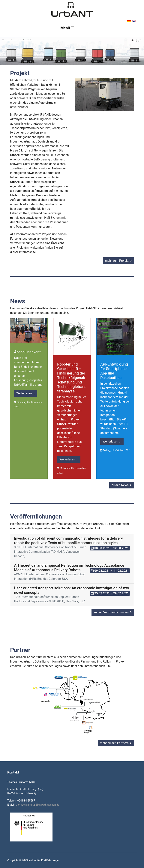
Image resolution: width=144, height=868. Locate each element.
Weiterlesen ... (26, 393)
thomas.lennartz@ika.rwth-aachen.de (37, 805)
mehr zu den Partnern (116, 743)
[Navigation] (67, 28)
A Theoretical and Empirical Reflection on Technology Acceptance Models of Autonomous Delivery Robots (69, 568)
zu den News (122, 485)
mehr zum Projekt (118, 261)
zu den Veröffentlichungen (113, 612)
